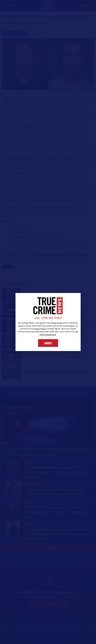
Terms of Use (56, 323)
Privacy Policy (40, 329)
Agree (48, 343)
